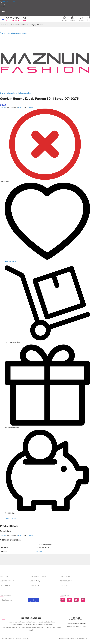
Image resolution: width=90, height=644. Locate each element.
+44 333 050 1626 (9, 1)
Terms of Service (66, 581)
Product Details (10, 518)
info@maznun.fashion (79, 624)
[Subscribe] (34, 600)
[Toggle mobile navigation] (3, 19)
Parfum (21, 107)
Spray (31, 107)
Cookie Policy (35, 581)
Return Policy (5, 585)
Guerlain (3, 107)
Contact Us (64, 585)
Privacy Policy (35, 585)
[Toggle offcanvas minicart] (88, 19)
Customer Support (7, 581)
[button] (45, 12)
